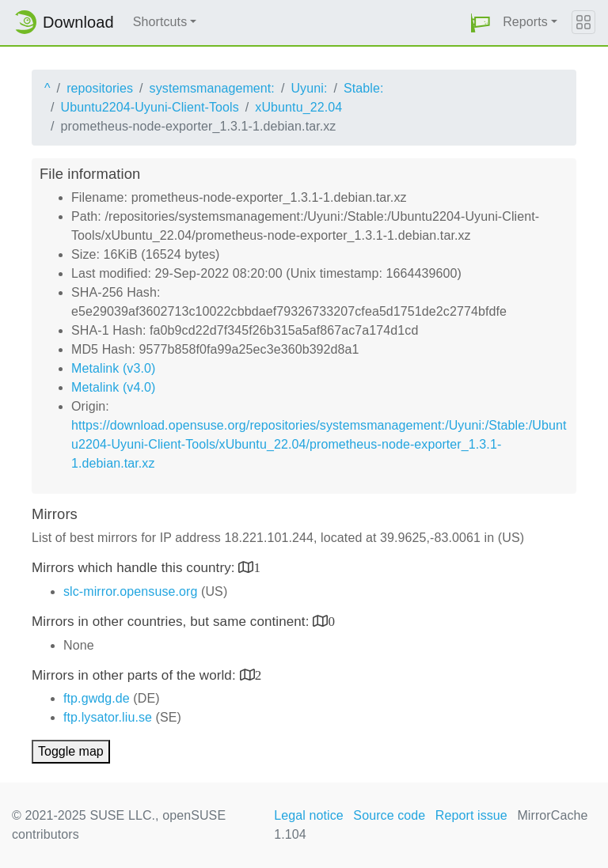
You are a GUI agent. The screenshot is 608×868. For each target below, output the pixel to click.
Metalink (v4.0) (113, 387)
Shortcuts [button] (160, 22)
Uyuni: (309, 88)
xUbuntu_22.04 (298, 107)
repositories (100, 88)
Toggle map (71, 751)
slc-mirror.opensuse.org (130, 591)
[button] (481, 23)
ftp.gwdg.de (97, 698)
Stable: (364, 88)
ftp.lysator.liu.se (108, 717)
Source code (389, 815)
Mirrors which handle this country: (135, 568)
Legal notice (309, 815)
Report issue (471, 815)
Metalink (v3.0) (113, 368)
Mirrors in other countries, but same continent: (172, 622)
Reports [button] (525, 22)
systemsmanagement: (212, 88)
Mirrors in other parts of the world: (136, 675)
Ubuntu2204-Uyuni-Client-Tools (150, 107)
